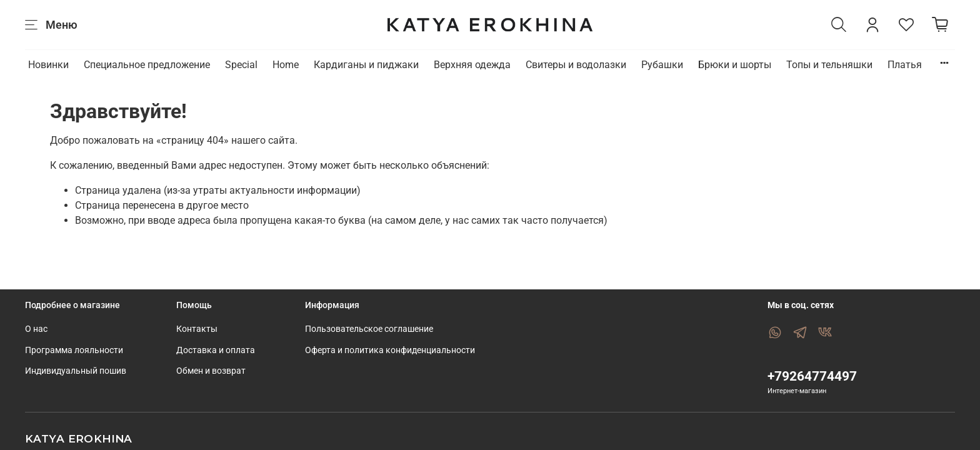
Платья (905, 65)
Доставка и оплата (216, 350)
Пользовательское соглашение (369, 329)
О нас (36, 329)
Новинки (48, 65)
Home (286, 65)
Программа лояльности (74, 350)
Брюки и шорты (735, 65)
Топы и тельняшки (829, 65)
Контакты (197, 329)
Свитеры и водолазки (576, 65)
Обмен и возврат (211, 371)
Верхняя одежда (472, 65)
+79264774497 (812, 376)
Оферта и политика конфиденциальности (390, 350)
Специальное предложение (147, 65)
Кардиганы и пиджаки (366, 65)
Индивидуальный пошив (76, 371)
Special (241, 65)
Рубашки (662, 65)
